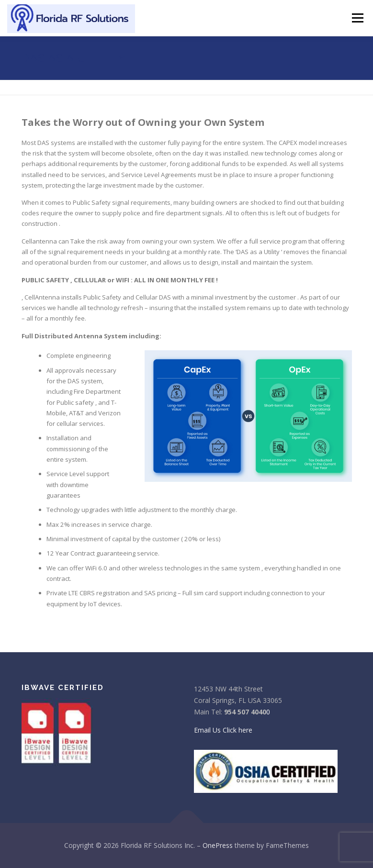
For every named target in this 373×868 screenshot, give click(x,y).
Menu (357, 18)
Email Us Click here (223, 730)
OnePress (218, 845)
